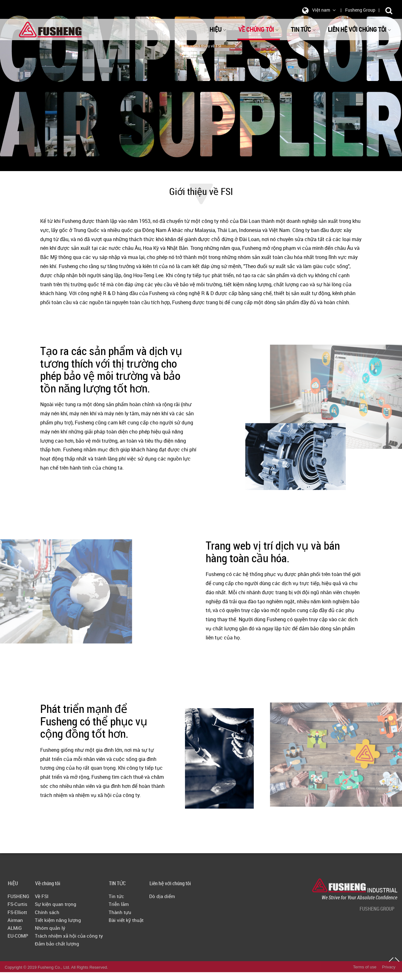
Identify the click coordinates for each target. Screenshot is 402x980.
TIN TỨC (303, 29)
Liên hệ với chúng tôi (360, 29)
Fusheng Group (360, 10)
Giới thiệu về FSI (207, 46)
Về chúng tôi (259, 29)
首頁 (185, 46)
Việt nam (318, 10)
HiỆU (218, 29)
